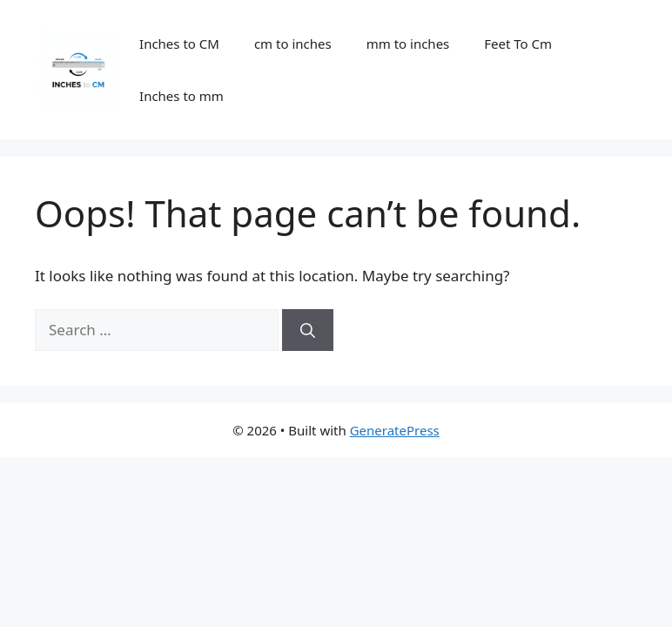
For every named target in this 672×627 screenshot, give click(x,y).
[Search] (308, 330)
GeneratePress (395, 430)
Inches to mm (181, 96)
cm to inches (293, 44)
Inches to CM (179, 44)
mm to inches (408, 44)
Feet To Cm (518, 44)
